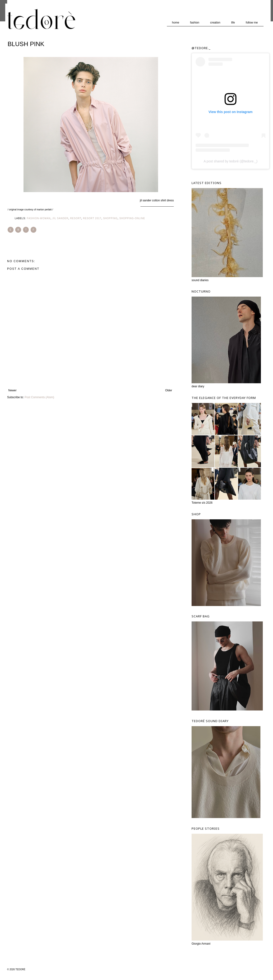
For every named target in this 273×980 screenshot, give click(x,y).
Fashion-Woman (39, 218)
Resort (76, 218)
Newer (12, 390)
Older (169, 390)
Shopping (110, 218)
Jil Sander (60, 218)
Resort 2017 (92, 218)
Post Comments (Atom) (39, 397)
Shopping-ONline (132, 218)
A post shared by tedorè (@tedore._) (231, 161)
